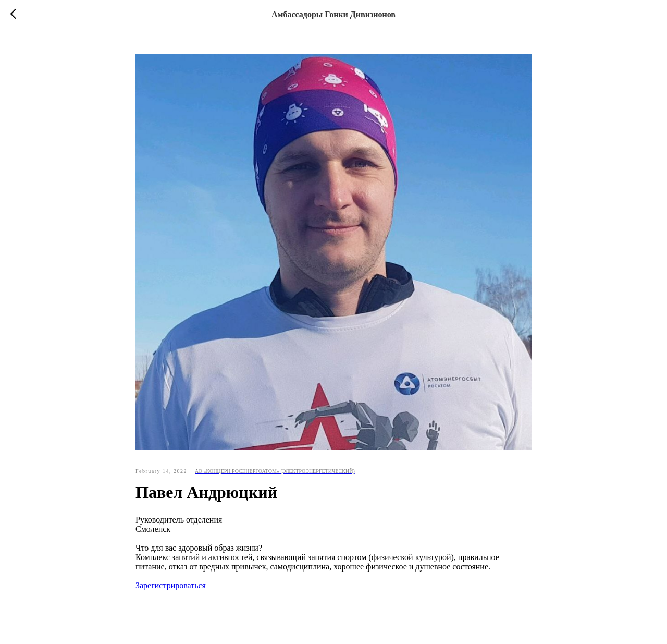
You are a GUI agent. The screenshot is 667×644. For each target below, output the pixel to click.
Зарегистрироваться (171, 585)
